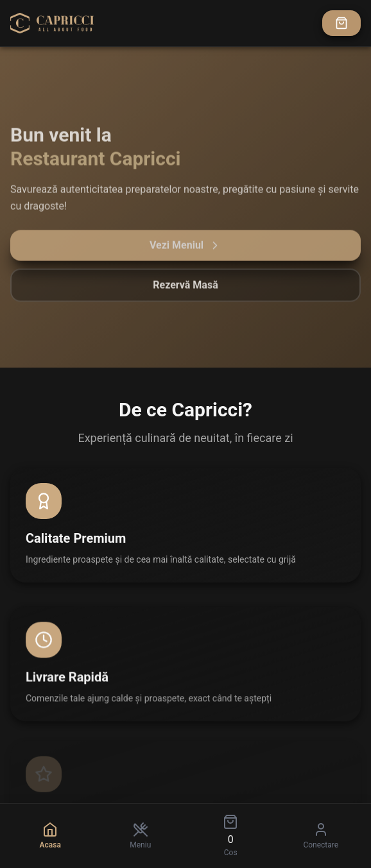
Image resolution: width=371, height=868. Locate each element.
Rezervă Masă (185, 288)
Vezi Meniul (185, 248)
